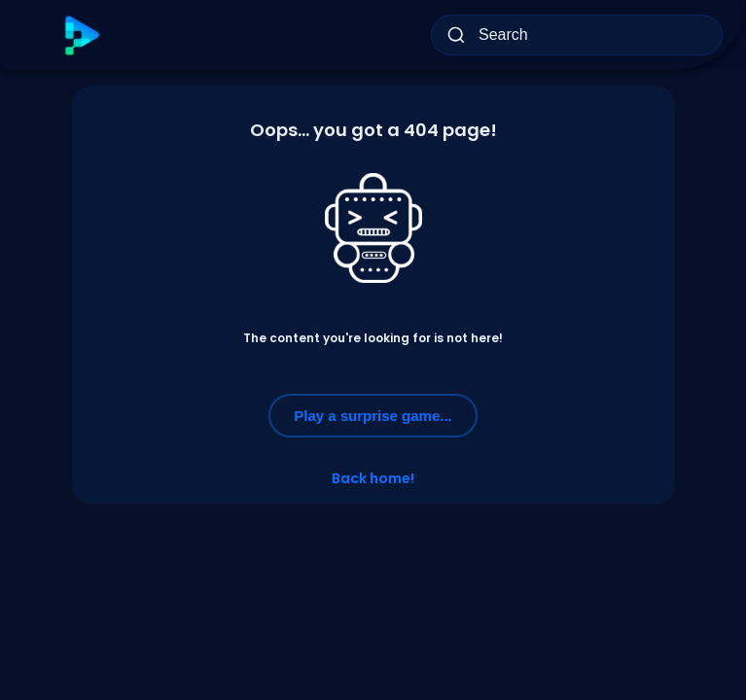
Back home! (373, 478)
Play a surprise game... (373, 416)
